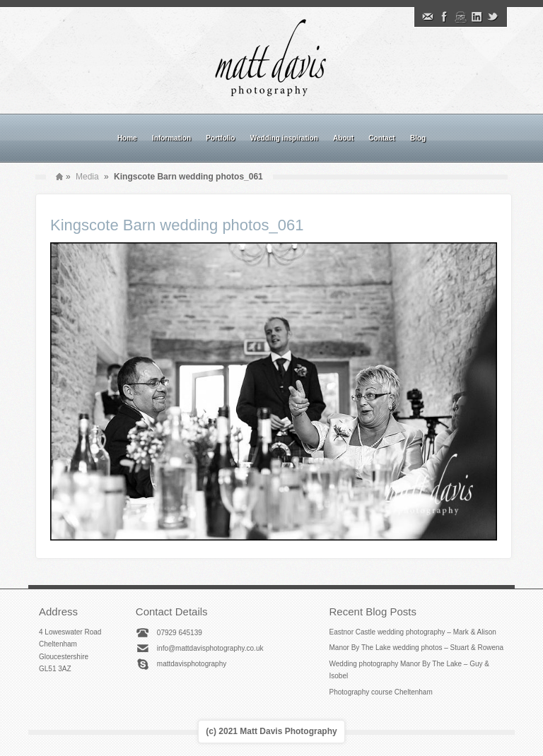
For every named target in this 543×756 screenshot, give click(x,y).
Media (87, 177)
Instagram (460, 17)
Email (428, 17)
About (343, 138)
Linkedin (477, 17)
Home (127, 138)
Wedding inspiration (284, 138)
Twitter (493, 17)
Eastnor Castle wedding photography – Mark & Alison (413, 632)
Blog (418, 138)
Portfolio (220, 138)
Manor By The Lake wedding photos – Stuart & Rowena (417, 648)
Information (171, 138)
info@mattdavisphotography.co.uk (210, 648)
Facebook (444, 17)
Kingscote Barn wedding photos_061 (177, 225)
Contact (381, 138)
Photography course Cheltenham (381, 692)
